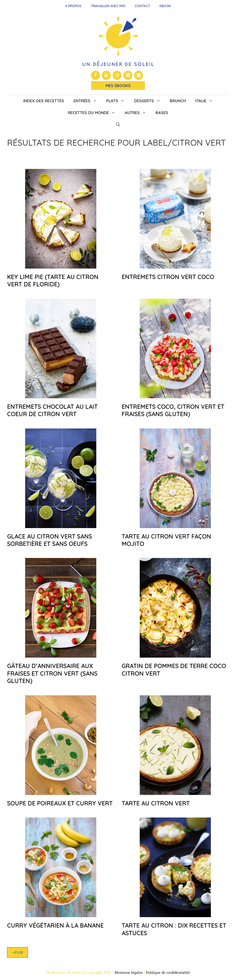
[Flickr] (139, 75)
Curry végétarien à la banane (55, 925)
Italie (206, 101)
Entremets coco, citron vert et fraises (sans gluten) (173, 410)
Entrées (88, 101)
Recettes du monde (94, 113)
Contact (142, 6)
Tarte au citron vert (156, 803)
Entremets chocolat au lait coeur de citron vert (52, 410)
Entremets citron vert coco (168, 277)
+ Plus (18, 952)
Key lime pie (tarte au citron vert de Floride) (53, 280)
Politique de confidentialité (168, 972)
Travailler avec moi (108, 6)
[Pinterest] (128, 75)
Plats (118, 101)
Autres (138, 113)
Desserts (150, 101)
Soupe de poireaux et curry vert (60, 803)
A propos (73, 6)
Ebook (165, 6)
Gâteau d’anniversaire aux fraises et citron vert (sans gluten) (52, 673)
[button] (118, 125)
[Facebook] (96, 75)
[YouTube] (106, 75)
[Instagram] (117, 75)
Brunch (178, 101)
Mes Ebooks (118, 86)
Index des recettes (44, 101)
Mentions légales (129, 972)
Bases (162, 113)
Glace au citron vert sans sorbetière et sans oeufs (50, 540)
